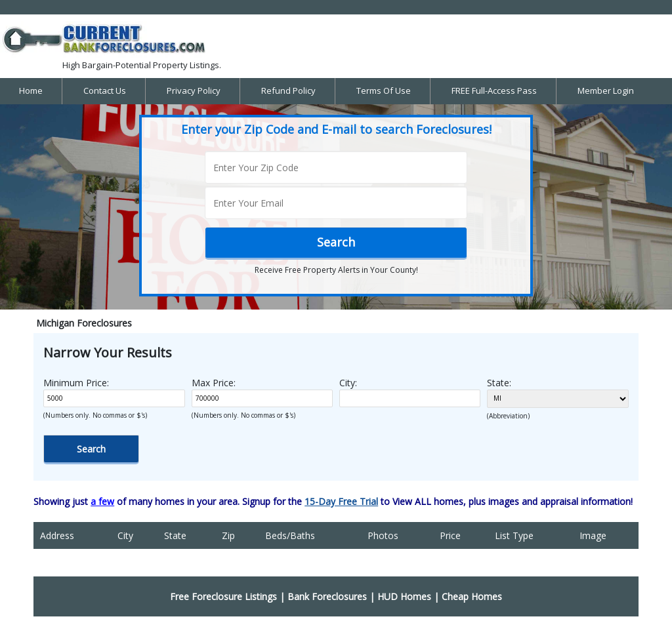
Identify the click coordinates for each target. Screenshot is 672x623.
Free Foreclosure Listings (223, 596)
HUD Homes (404, 596)
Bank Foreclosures (327, 596)
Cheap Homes (472, 596)
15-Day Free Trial (341, 501)
